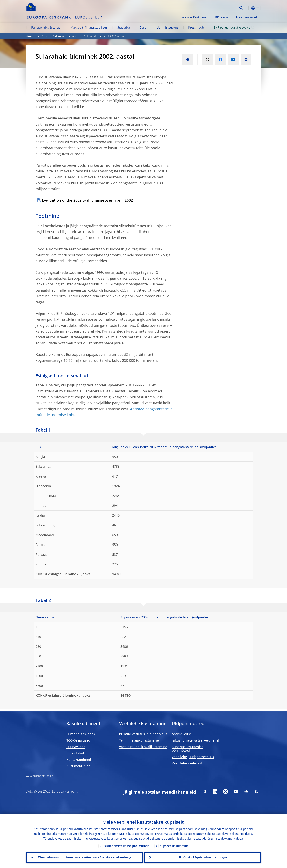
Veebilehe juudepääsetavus (193, 757)
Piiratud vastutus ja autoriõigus (143, 734)
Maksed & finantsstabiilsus (89, 27)
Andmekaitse (182, 734)
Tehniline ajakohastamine (139, 740)
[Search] (220, 7)
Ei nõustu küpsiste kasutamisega (203, 857)
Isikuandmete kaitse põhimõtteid (126, 845)
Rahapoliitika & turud (46, 27)
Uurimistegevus (167, 27)
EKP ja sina (221, 17)
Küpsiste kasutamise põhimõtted (188, 749)
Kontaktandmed (79, 760)
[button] (248, 8)
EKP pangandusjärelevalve (235, 27)
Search (241, 8)
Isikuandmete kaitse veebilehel (195, 740)
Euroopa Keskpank (193, 17)
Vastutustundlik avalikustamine (143, 747)
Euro (143, 27)
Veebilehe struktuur (41, 776)
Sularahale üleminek (66, 36)
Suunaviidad (76, 747)
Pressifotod (75, 753)
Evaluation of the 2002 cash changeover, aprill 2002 (87, 200)
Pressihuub (196, 27)
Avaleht (31, 36)
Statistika (124, 27)
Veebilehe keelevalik (187, 763)
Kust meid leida (78, 766)
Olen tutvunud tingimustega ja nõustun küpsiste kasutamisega (84, 857)
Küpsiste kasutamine (174, 845)
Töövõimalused (246, 17)
